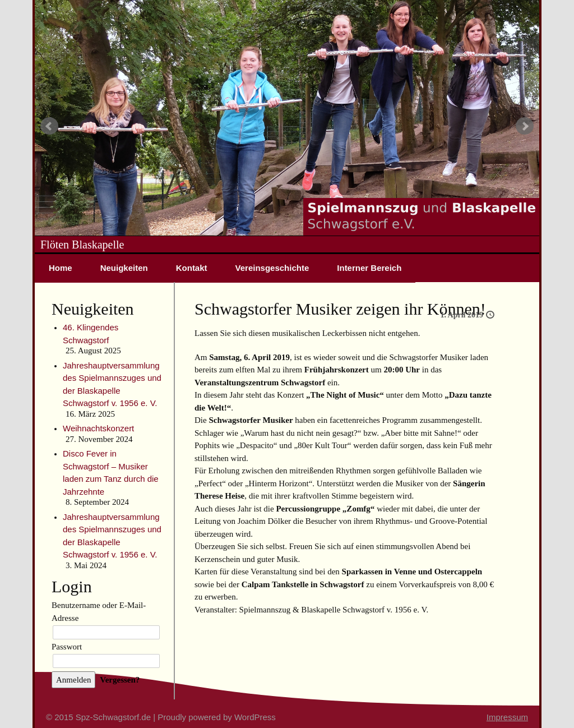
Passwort (67, 647)
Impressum (507, 717)
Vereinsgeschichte (272, 268)
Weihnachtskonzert (98, 428)
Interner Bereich (369, 268)
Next (525, 126)
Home (61, 268)
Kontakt (192, 268)
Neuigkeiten (124, 268)
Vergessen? (120, 680)
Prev (49, 126)
